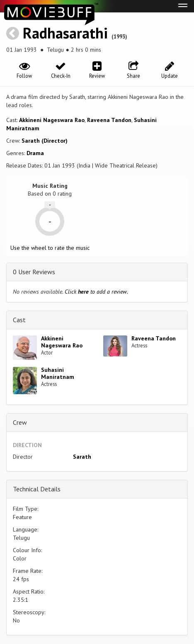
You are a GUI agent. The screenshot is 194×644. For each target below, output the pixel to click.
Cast (19, 320)
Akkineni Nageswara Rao (52, 120)
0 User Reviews (34, 272)
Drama (35, 153)
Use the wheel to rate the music (50, 248)
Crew (20, 422)
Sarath (82, 457)
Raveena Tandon (109, 120)
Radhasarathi (65, 33)
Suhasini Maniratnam (58, 373)
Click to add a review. (96, 292)
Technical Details (37, 489)
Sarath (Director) (45, 141)
